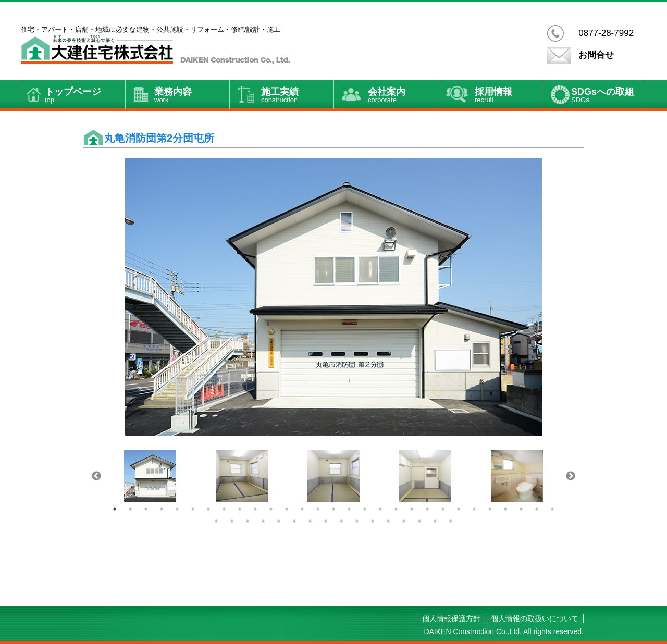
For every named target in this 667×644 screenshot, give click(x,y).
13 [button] (302, 509)
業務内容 (192, 96)
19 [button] (396, 509)
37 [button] (326, 521)
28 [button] (537, 509)
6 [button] (193, 509)
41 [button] (388, 521)
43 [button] (419, 521)
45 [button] (451, 521)
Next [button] (571, 476)
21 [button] (427, 509)
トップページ (85, 96)
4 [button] (162, 509)
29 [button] (552, 509)
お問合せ (596, 55)
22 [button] (443, 509)
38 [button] (341, 521)
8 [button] (224, 509)
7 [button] (208, 509)
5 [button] (177, 509)
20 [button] (412, 509)
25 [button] (490, 509)
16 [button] (349, 509)
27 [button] (521, 509)
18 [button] (380, 509)
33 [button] (263, 521)
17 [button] (365, 509)
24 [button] (474, 509)
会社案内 (403, 96)
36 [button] (310, 521)
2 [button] (130, 509)
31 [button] (232, 521)
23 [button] (459, 509)
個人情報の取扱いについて (535, 618)
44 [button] (435, 521)
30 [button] (216, 521)
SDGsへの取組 (608, 96)
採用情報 (508, 96)
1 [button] (115, 509)
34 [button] (279, 521)
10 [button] (255, 509)
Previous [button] (96, 476)
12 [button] (287, 509)
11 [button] (271, 509)
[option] (333, 297)
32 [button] (248, 521)
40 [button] (373, 521)
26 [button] (505, 509)
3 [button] (146, 509)
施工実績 (297, 96)
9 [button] (240, 509)
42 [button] (404, 521)
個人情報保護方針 (451, 618)
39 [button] (357, 521)
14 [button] (318, 509)
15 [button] (333, 509)
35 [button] (294, 521)
